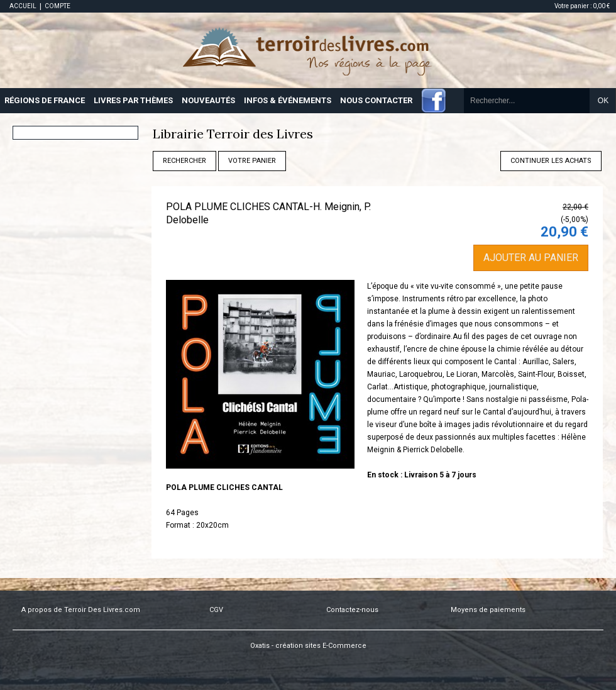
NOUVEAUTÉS (208, 100)
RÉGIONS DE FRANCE (45, 100)
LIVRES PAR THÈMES (133, 100)
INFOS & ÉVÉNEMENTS (288, 100)
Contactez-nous (352, 610)
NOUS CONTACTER (376, 100)
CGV (216, 610)
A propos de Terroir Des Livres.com (81, 610)
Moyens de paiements (488, 610)
